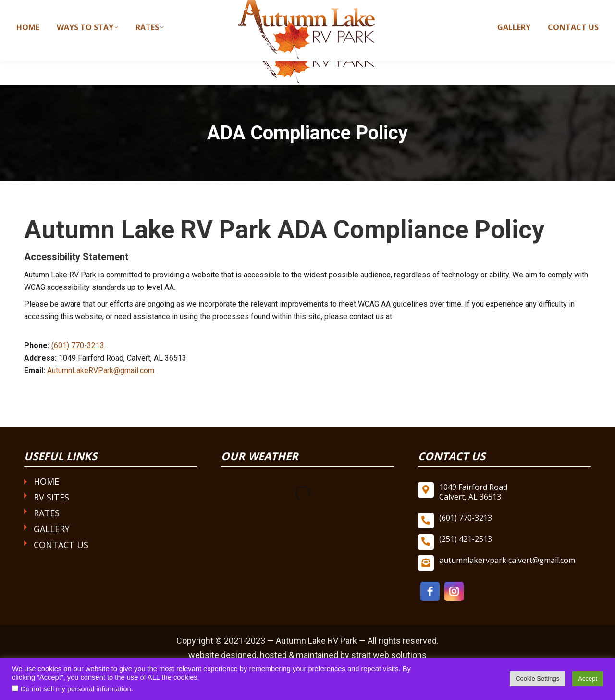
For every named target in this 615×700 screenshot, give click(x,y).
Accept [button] (588, 679)
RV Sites (51, 497)
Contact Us (61, 545)
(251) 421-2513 (466, 539)
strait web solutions (389, 655)
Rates (47, 513)
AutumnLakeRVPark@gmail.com (101, 370)
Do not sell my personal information (76, 689)
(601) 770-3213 (415, 9)
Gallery (52, 529)
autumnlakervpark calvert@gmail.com (507, 560)
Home (46, 481)
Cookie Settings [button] (537, 679)
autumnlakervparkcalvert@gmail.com (524, 9)
